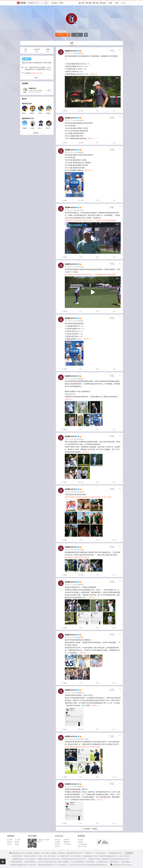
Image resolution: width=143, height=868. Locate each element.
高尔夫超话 (80, 210)
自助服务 (80, 842)
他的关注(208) (27, 104)
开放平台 (58, 846)
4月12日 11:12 (69, 585)
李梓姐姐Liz (50, 113)
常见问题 (80, 840)
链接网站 (66, 840)
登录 (117, 3)
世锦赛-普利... (33, 88)
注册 (110, 3)
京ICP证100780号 (17, 856)
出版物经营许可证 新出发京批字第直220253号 (115, 859)
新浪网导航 (61, 853)
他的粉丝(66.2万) (28, 118)
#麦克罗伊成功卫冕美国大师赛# (76, 497)
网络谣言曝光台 (126, 862)
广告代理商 (67, 844)
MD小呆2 (41, 128)
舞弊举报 (37, 853)
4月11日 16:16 (69, 637)
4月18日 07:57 (69, 152)
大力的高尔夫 (34, 128)
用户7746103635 (51, 128)
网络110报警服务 (64, 862)
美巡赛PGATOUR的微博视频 (105, 220)
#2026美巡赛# (77, 220)
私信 (77, 35)
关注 (61, 35)
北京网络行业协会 (102, 862)
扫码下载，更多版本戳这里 (44, 840)
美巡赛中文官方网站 (36, 73)
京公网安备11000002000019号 (121, 865)
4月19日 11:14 (69, 120)
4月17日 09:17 (69, 267)
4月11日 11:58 (69, 693)
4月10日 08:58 (69, 739)
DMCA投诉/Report (101, 853)
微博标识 (58, 844)
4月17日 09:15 (69, 321)
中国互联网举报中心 (17, 862)
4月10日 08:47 (69, 787)
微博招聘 (54, 853)
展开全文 (95, 74)
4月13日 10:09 (69, 439)
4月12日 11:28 (69, 550)
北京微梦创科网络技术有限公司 (98, 865)
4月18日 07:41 (69, 210)
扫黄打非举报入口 (114, 862)
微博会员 (10, 842)
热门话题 (18, 840)
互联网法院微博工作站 (115, 853)
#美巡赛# (68, 220)
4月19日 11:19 (69, 54)
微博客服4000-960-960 (17, 853)
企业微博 (58, 842)
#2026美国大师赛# (94, 497)
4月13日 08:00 (69, 492)
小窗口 (117, 78)
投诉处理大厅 (89, 853)
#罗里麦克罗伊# (84, 747)
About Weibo (45, 853)
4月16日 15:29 (69, 379)
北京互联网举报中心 (30, 862)
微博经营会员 (34, 113)
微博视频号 (80, 54)
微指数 (17, 844)
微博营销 (66, 842)
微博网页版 (80, 120)
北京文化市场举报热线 (77, 862)
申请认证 (58, 840)
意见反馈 (30, 853)
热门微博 (10, 840)
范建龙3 (25, 128)
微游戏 (9, 844)
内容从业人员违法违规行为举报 (47, 862)
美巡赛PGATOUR (71, 51)
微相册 (17, 842)
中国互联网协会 (90, 862)
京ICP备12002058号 (30, 856)
